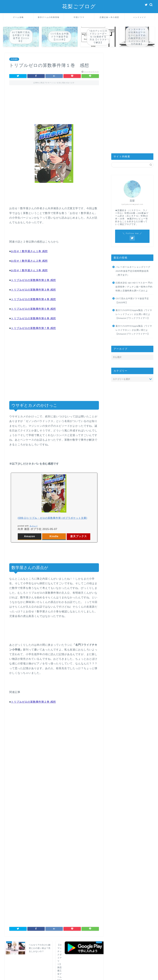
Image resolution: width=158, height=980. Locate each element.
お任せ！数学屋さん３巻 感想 (29, 270)
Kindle (54, 536)
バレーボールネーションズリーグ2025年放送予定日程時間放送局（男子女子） (133, 271)
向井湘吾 (14, 59)
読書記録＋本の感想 (109, 17)
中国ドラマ (79, 17)
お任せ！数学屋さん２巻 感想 (29, 261)
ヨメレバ (33, 526)
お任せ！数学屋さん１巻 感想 (29, 251)
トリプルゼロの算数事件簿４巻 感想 (33, 299)
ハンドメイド (140, 17)
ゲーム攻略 (18, 17)
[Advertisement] (54, 102)
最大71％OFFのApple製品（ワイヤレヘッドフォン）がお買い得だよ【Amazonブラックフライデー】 (134, 314)
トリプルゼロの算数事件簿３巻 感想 (33, 290)
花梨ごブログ (79, 6)
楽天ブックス (79, 536)
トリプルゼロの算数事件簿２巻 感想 (33, 280)
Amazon (30, 536)
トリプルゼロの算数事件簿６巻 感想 (33, 318)
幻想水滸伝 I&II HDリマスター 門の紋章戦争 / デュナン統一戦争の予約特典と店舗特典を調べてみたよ (134, 287)
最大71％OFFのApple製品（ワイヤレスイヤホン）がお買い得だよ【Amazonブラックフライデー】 (134, 330)
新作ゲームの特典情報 (49, 17)
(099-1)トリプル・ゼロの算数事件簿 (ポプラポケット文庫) (53, 518)
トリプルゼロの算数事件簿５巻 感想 (33, 309)
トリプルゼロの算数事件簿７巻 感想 (33, 328)
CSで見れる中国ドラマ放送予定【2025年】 (132, 301)
